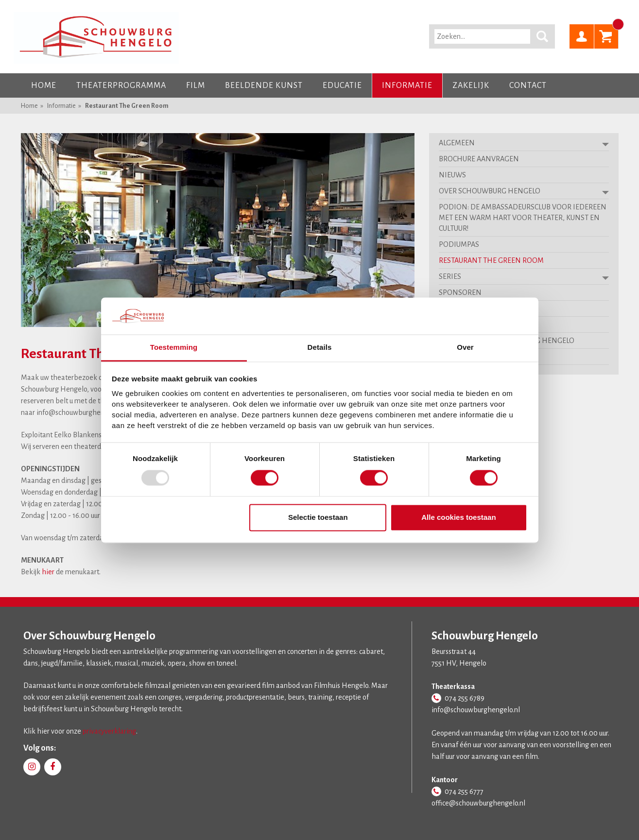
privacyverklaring (109, 731)
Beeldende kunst (264, 86)
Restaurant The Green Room (127, 106)
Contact (528, 86)
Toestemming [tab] (174, 348)
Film (196, 86)
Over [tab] (465, 348)
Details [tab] (320, 348)
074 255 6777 (464, 791)
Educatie (342, 86)
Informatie (407, 86)
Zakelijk (471, 86)
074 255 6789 (465, 698)
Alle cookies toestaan (458, 518)
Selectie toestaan (318, 518)
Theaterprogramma (121, 86)
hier (48, 572)
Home (44, 86)
